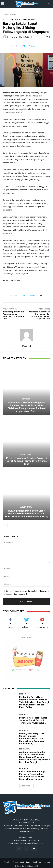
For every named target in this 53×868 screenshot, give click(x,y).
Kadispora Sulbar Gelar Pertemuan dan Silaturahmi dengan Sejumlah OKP (40, 315)
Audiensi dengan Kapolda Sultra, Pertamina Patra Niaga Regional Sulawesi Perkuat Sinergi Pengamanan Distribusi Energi (34, 757)
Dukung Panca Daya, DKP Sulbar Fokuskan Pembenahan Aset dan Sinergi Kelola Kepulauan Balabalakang (26, 514)
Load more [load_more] (26, 786)
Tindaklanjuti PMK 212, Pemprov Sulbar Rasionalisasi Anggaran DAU (14, 315)
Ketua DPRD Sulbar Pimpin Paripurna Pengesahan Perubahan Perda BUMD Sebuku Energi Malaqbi (33, 775)
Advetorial (14, 14)
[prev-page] (5, 525)
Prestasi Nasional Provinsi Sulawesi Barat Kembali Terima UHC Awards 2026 (27, 461)
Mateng (31, 19)
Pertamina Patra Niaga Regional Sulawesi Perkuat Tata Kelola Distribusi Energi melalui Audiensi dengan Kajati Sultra (27, 407)
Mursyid (14, 37)
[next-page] (9, 525)
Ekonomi (26, 399)
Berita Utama (21, 19)
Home (5, 14)
